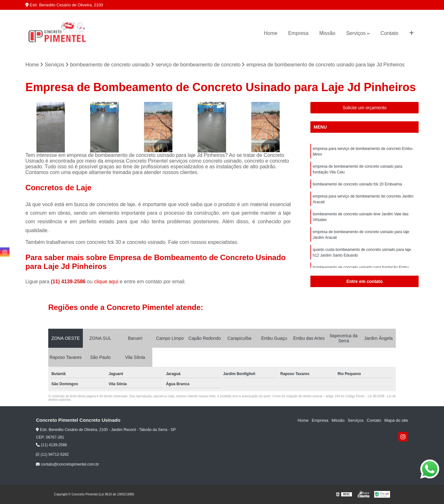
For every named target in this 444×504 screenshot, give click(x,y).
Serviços (356, 33)
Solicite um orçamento (364, 108)
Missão (327, 33)
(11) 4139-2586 (69, 282)
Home (271, 33)
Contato (389, 33)
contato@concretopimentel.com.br (67, 464)
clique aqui (106, 282)
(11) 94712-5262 (52, 454)
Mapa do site (396, 420)
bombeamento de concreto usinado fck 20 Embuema (357, 184)
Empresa (298, 33)
